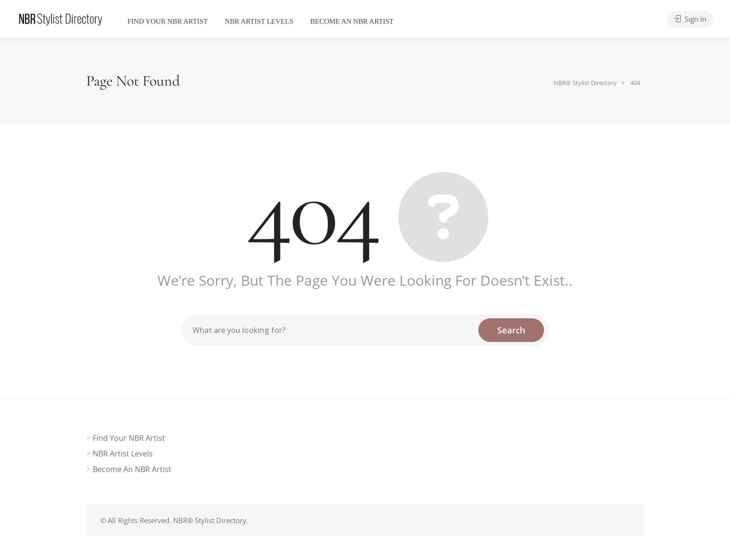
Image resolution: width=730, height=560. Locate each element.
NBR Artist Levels (259, 21)
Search (511, 330)
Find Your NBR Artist (167, 21)
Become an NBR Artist (352, 21)
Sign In (690, 19)
